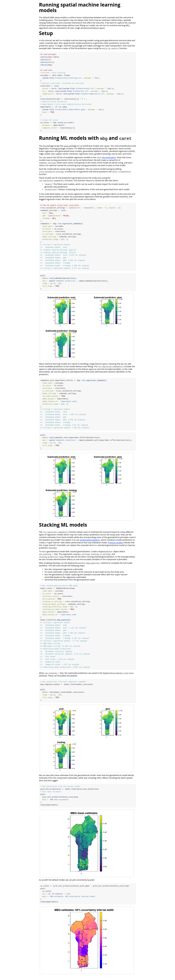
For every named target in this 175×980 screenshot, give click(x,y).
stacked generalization (90, 542)
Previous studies (115, 545)
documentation (109, 158)
